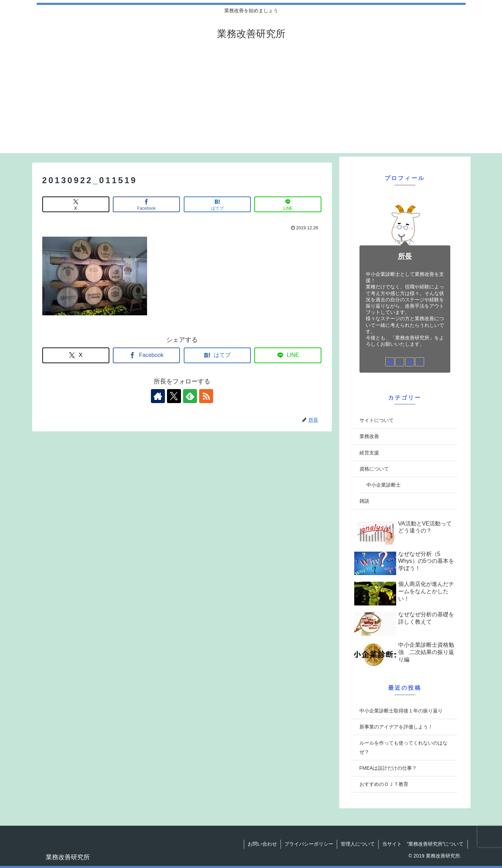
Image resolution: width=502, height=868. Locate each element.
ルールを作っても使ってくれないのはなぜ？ (403, 747)
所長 (405, 256)
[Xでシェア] (76, 204)
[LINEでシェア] (288, 204)
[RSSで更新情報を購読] (206, 396)
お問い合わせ (262, 844)
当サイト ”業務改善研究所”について (423, 844)
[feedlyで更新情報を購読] (190, 396)
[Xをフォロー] (174, 396)
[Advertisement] (251, 104)
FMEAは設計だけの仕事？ (388, 768)
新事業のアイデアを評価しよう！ (396, 727)
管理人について (358, 844)
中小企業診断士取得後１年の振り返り (401, 711)
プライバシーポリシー (309, 844)
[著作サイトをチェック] (158, 396)
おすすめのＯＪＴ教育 (384, 784)
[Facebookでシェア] (146, 204)
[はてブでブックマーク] (217, 204)
